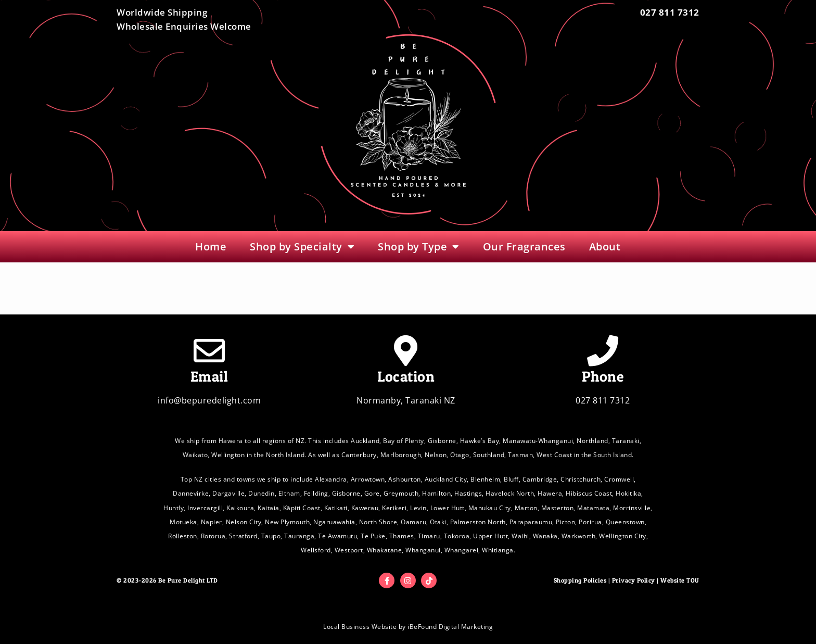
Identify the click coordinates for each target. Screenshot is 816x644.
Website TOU (680, 580)
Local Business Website (360, 627)
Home (211, 247)
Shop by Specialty (302, 247)
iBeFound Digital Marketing (450, 627)
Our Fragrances (524, 247)
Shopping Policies (580, 580)
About (605, 247)
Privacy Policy (634, 580)
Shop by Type (419, 247)
